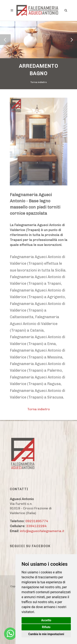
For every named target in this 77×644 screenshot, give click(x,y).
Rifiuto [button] (46, 627)
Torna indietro (39, 82)
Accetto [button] (46, 620)
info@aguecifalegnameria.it (42, 531)
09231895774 (37, 521)
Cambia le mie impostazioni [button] (46, 634)
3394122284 (36, 526)
